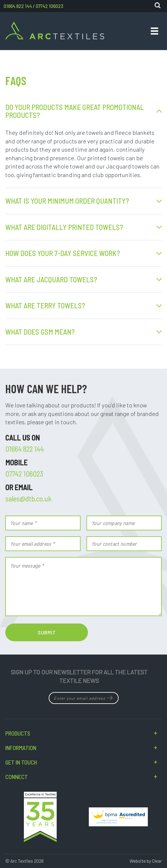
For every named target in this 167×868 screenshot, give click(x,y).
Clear (157, 861)
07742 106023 (49, 6)
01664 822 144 (18, 6)
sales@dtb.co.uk (28, 498)
